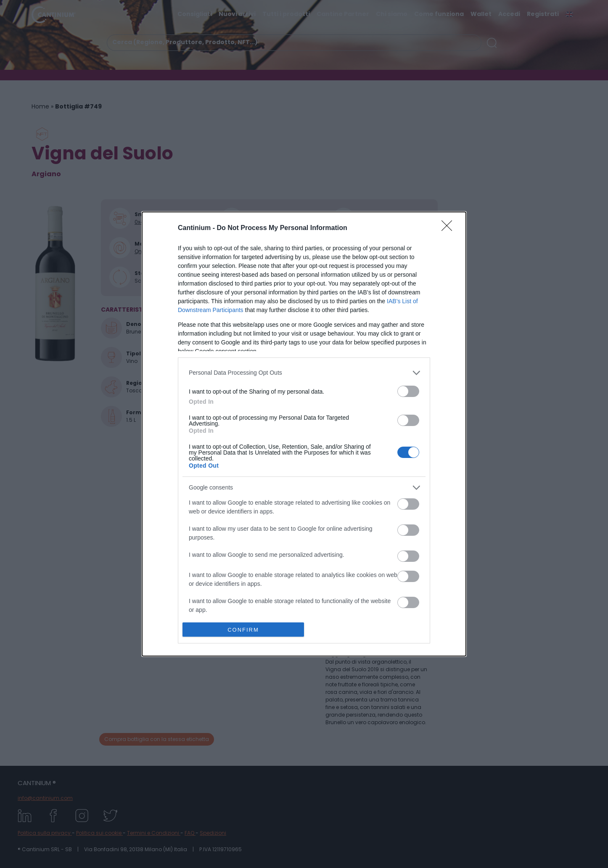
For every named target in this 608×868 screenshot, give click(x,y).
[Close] (449, 228)
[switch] (408, 391)
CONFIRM (243, 630)
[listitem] (304, 373)
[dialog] (304, 434)
